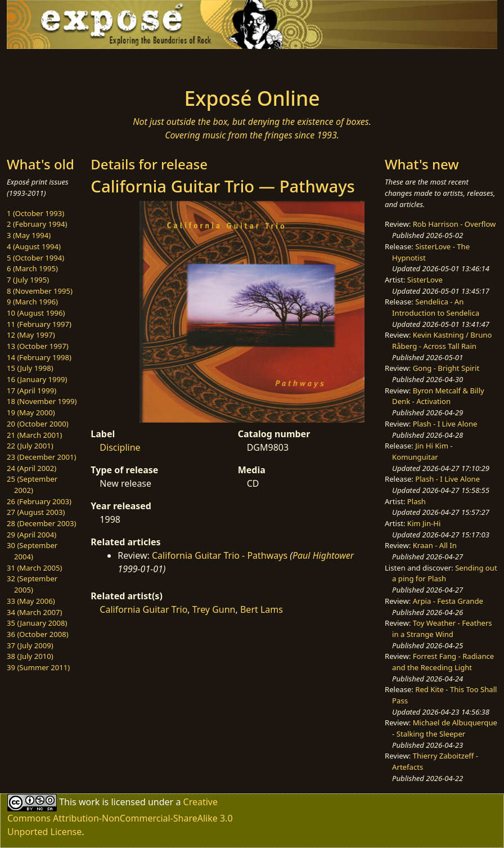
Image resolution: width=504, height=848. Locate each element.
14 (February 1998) (39, 357)
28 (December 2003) (41, 523)
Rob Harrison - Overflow (454, 224)
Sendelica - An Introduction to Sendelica (436, 307)
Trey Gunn (214, 609)
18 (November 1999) (42, 401)
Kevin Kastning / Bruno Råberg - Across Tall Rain (442, 340)
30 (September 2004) (32, 551)
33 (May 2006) (31, 601)
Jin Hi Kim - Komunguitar (422, 451)
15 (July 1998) (30, 368)
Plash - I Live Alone (445, 424)
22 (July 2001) (30, 446)
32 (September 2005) (32, 584)
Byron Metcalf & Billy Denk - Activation (438, 396)
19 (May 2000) (31, 412)
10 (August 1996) (36, 313)
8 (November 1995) (40, 291)
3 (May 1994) (29, 235)
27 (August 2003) (36, 512)
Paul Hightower (323, 555)
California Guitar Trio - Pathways (220, 555)
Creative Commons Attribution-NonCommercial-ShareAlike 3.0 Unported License (120, 816)
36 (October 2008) (38, 634)
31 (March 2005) (34, 568)
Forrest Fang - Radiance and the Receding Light (443, 662)
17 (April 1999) (31, 391)
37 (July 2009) (30, 645)
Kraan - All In (435, 545)
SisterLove (425, 280)
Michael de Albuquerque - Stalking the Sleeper (445, 728)
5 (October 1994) (35, 258)
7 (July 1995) (28, 280)
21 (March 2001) (34, 435)
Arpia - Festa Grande (448, 601)
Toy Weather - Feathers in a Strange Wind (442, 629)
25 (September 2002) (32, 484)
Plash (417, 501)
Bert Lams (262, 609)
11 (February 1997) (39, 324)
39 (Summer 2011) (38, 667)
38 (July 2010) (30, 656)
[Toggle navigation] (79, 65)
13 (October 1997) (38, 346)
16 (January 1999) (37, 379)
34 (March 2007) (34, 612)
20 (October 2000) (38, 424)
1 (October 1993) (35, 213)
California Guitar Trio (143, 609)
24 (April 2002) (31, 468)
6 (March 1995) (32, 268)
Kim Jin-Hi (424, 523)
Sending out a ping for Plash (445, 573)
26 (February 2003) (39, 501)
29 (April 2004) (31, 535)
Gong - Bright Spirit (446, 368)
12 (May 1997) (31, 335)
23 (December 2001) (41, 457)
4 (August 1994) (34, 246)
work (89, 801)
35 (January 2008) (37, 623)
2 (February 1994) (37, 224)
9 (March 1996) (32, 302)
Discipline (120, 447)
